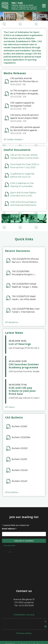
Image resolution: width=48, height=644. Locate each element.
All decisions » (12, 322)
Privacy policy (24, 633)
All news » (10, 407)
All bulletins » (12, 492)
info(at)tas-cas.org (24, 615)
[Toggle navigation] (44, 6)
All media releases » (14, 139)
